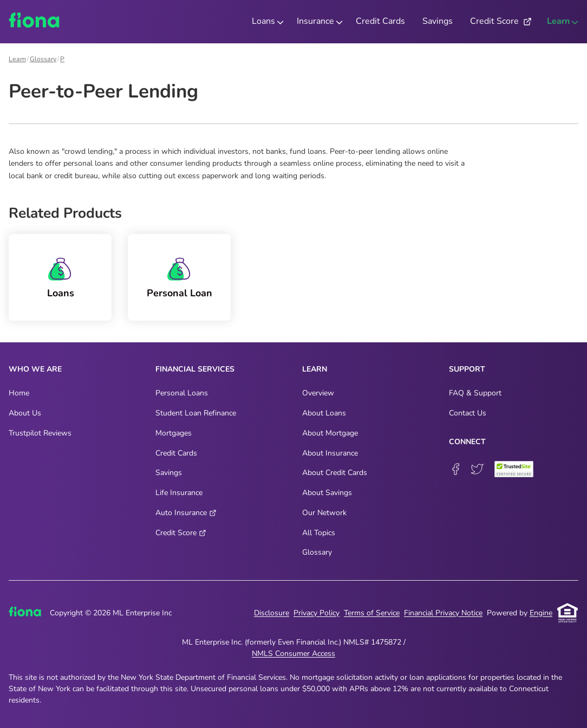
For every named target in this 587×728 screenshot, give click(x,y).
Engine (541, 613)
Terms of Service (372, 613)
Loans (61, 293)
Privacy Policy (317, 613)
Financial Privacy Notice (443, 613)
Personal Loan (180, 293)
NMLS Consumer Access (293, 654)
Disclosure (272, 613)
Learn (17, 59)
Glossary (43, 59)
